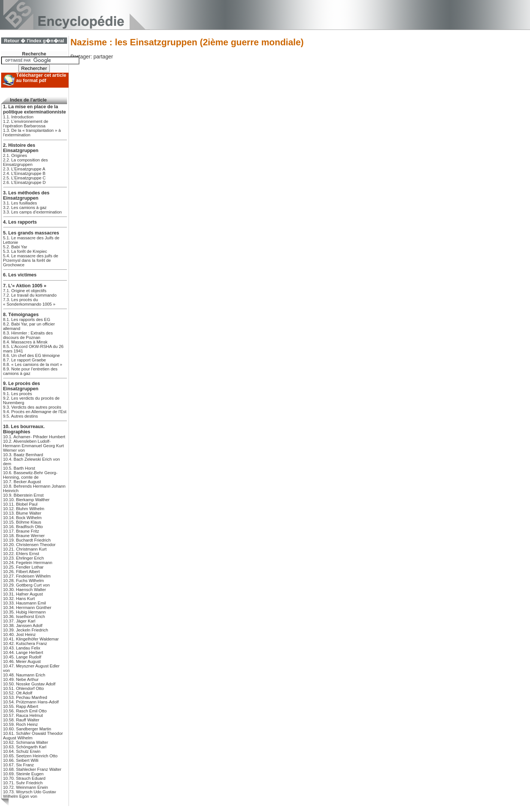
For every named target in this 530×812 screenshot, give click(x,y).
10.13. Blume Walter (22, 513)
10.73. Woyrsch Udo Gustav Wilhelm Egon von (29, 794)
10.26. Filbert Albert (21, 572)
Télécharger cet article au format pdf (41, 78)
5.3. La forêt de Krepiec (25, 251)
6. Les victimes (20, 275)
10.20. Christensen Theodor (29, 545)
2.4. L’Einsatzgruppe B (24, 173)
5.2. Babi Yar (15, 247)
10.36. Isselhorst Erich (24, 616)
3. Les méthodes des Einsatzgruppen (26, 196)
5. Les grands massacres (31, 233)
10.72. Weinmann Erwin (25, 787)
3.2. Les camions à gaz (25, 207)
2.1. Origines (15, 155)
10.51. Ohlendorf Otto (23, 688)
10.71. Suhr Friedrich (23, 783)
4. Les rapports (20, 222)
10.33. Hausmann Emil (25, 603)
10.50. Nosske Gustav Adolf (29, 684)
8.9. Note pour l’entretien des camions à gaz (30, 371)
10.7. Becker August (22, 482)
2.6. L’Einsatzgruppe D (24, 182)
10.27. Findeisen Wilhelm (27, 576)
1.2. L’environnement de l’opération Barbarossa (26, 124)
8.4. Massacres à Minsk (25, 342)
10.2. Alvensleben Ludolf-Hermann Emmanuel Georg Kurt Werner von (33, 446)
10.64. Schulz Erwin (22, 751)
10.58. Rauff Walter (21, 720)
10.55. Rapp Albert (21, 706)
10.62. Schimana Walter (25, 742)
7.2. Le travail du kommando (30, 295)
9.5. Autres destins (20, 416)
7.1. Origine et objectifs (25, 291)
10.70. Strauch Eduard (24, 778)
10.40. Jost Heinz (19, 634)
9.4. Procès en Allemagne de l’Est (35, 412)
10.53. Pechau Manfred (25, 697)
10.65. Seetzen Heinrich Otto (30, 756)
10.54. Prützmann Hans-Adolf (31, 702)
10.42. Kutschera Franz (25, 643)
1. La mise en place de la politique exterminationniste (34, 109)
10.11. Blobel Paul (20, 504)
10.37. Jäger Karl (19, 621)
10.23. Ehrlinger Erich (23, 558)
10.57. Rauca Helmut (23, 715)
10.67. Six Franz (18, 765)
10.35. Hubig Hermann (24, 612)
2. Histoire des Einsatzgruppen (21, 148)
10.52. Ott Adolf (18, 693)
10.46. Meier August (22, 661)
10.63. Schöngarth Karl (25, 747)
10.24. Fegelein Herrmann (28, 563)
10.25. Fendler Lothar (23, 567)
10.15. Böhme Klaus (22, 522)
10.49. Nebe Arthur (21, 679)
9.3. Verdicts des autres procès (32, 407)
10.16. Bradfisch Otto (23, 527)
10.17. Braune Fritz (21, 531)
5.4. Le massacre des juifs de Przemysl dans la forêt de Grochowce (31, 260)
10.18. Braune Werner (24, 536)
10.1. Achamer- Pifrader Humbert (34, 437)
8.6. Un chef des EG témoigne (31, 355)
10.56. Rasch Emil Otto (25, 711)
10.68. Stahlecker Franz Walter (32, 769)
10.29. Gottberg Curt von (26, 585)
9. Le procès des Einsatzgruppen (22, 386)
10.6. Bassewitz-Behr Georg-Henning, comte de (30, 475)
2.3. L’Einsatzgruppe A (24, 169)
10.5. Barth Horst (19, 468)
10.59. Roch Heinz (20, 724)
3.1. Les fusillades (20, 203)
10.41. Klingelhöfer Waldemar (31, 639)
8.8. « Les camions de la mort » (33, 364)
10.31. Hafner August (23, 594)
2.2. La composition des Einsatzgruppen (25, 162)
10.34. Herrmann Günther (27, 608)
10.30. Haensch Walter (25, 590)
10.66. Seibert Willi (21, 760)
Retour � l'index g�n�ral (34, 41)
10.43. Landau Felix (22, 648)
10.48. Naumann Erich (24, 675)
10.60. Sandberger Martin (27, 729)
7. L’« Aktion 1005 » (25, 286)
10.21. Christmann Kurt (25, 549)
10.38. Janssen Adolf (23, 625)
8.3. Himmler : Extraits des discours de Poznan (28, 335)
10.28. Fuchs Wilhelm (23, 581)
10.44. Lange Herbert (23, 652)
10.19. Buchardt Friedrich (27, 540)
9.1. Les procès (17, 394)
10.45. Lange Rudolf (22, 657)
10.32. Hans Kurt (19, 599)
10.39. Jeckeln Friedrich (25, 630)
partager (103, 57)
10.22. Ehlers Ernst (21, 554)
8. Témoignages (21, 315)
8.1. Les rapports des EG (27, 319)
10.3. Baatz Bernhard (23, 455)
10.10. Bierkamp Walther (26, 500)
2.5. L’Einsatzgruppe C (24, 178)
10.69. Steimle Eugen (23, 774)
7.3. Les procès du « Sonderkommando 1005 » (29, 302)
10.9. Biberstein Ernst (23, 495)
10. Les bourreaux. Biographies (24, 429)
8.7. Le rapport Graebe (25, 360)
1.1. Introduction (18, 117)
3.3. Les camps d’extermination (32, 212)
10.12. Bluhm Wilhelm (24, 509)
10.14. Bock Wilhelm (22, 518)
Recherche (34, 54)
